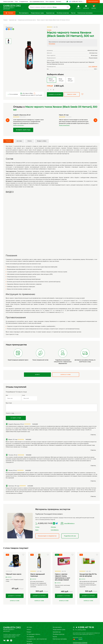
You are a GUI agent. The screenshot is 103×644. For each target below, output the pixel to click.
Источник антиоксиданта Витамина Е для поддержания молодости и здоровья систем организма (39, 584)
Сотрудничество (24, 2)
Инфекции (55, 64)
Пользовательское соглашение (80, 642)
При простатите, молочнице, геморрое (63, 586)
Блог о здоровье (50, 2)
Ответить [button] (93, 435)
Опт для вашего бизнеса (33, 634)
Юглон (55, 7)
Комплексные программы (85, 13)
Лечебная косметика (63, 13)
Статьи (37, 527)
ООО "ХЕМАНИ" (93, 67)
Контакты (59, 2)
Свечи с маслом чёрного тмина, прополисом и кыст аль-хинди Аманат (62, 577)
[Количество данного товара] (51, 90)
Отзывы (49, 30)
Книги (37, 530)
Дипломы (53, 527)
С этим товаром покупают (16, 548)
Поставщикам (30, 637)
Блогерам (29, 641)
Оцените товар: (13, 413)
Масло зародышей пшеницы (38, 575)
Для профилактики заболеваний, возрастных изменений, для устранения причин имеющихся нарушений (88, 584)
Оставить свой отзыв (23, 130)
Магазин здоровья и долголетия (12, 7)
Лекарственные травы (37, 13)
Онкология (61, 64)
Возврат (29, 632)
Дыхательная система (66, 62)
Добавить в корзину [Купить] (55, 94)
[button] (89, 94)
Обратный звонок (93, 2)
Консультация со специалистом (47, 536)
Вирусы (49, 62)
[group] (29, 56)
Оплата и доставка (8, 2)
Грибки (53, 62)
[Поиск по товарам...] (49, 7)
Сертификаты (55, 530)
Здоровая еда (50, 13)
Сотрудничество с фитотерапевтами (37, 639)
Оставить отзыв (16, 418)
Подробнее (52, 44)
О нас (16, 2)
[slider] (50, 27)
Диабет (57, 62)
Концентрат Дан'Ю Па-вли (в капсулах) (88, 575)
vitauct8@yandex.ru (68, 523)
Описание (8, 141)
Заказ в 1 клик (72, 94)
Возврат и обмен (42, 141)
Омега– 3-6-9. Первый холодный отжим (15, 580)
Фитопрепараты (24, 13)
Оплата (30, 141)
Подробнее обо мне (70, 536)
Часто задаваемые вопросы (37, 2)
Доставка (19, 141)
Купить (37, 375)
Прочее (73, 13)
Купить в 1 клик (66, 375)
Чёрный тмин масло (14, 574)
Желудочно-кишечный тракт (80, 62)
